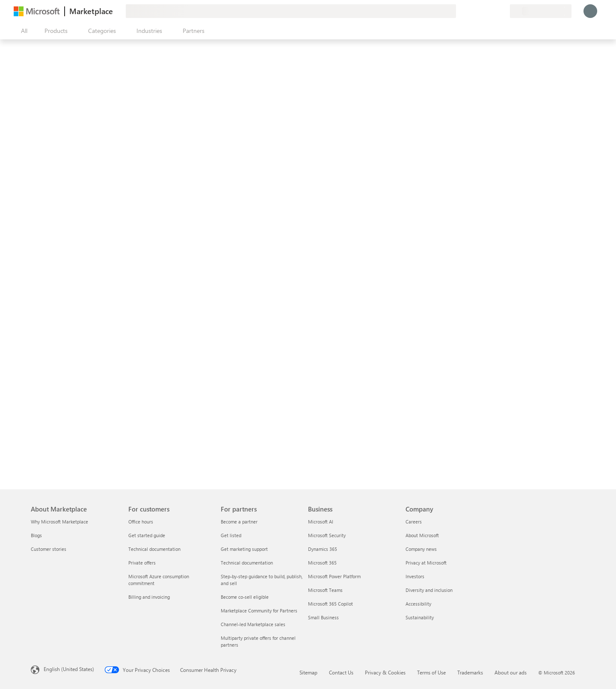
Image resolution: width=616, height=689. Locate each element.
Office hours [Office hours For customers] (141, 522)
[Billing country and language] (541, 11)
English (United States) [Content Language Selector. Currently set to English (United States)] (69, 669)
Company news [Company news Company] (421, 549)
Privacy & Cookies (385, 672)
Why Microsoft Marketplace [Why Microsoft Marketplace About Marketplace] (59, 522)
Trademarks (470, 672)
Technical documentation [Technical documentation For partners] (247, 563)
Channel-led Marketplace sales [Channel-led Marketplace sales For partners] (253, 624)
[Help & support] (483, 11)
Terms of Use (431, 672)
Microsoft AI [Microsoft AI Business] (321, 522)
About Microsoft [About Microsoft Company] (422, 535)
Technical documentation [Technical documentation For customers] (154, 549)
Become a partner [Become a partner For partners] (239, 522)
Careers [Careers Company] (414, 522)
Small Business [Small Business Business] (323, 617)
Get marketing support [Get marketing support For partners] (244, 549)
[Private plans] (503, 11)
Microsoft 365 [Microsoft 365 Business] (322, 563)
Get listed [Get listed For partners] (231, 535)
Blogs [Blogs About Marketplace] (36, 535)
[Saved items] (493, 11)
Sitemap (308, 672)
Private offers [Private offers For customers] (142, 563)
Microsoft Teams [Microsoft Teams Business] (325, 590)
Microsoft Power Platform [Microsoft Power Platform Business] (334, 576)
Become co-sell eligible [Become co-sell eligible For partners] (245, 597)
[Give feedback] (472, 11)
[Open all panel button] (22, 31)
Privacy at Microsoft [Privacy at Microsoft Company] (426, 563)
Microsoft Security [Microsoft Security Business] (327, 535)
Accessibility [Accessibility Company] (418, 604)
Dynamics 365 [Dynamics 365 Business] (323, 549)
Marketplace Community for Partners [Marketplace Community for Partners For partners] (259, 611)
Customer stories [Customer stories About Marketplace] (49, 549)
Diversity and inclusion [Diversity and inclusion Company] (429, 590)
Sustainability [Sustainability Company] (420, 617)
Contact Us (341, 672)
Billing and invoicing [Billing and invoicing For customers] (149, 597)
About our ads (511, 672)
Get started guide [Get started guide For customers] (147, 535)
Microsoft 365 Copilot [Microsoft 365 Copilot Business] (330, 604)
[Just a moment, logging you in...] (590, 11)
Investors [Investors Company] (415, 576)
